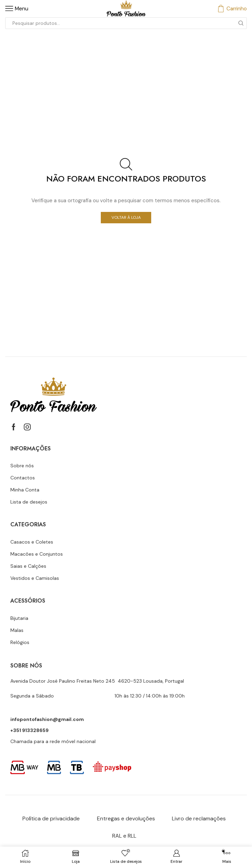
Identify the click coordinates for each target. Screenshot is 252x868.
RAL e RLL (124, 836)
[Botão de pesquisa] (241, 23)
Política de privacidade (51, 818)
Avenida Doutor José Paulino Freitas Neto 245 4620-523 (77, 681)
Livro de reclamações (199, 818)
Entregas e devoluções (126, 818)
